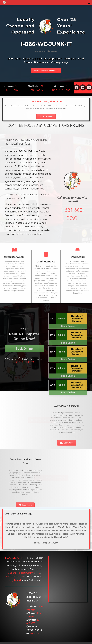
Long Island (14, 580)
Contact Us (34, 633)
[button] (46, 71)
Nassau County (26, 573)
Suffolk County (14, 577)
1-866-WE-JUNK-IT (15, 558)
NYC (38, 573)
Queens (12, 573)
